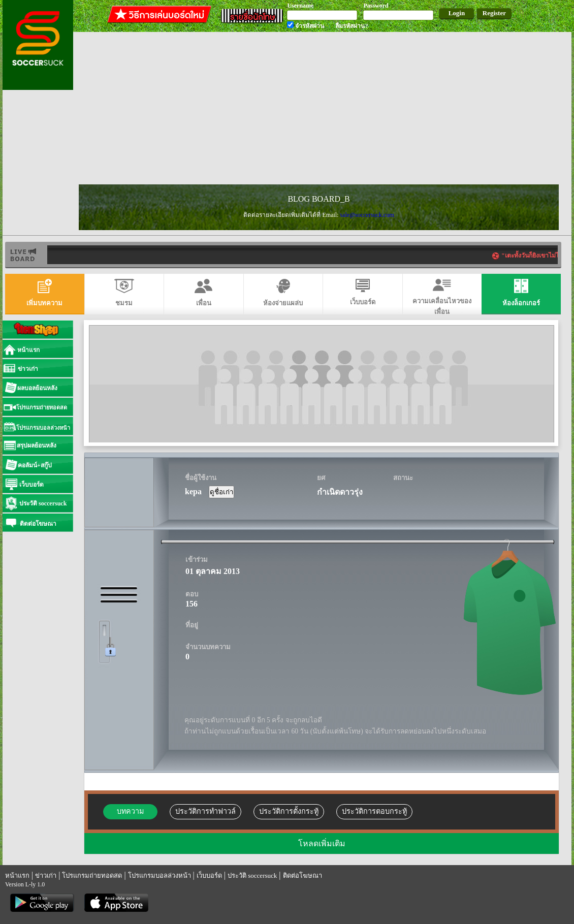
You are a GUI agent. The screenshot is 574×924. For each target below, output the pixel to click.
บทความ (130, 811)
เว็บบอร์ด (209, 875)
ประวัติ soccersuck (252, 875)
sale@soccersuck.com (367, 215)
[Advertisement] (238, 109)
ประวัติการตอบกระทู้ (374, 811)
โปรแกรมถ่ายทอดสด (92, 875)
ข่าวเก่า (46, 875)
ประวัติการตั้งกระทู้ (289, 811)
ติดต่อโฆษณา (302, 875)
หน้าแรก (17, 875)
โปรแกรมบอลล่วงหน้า (160, 875)
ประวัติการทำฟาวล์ (205, 811)
